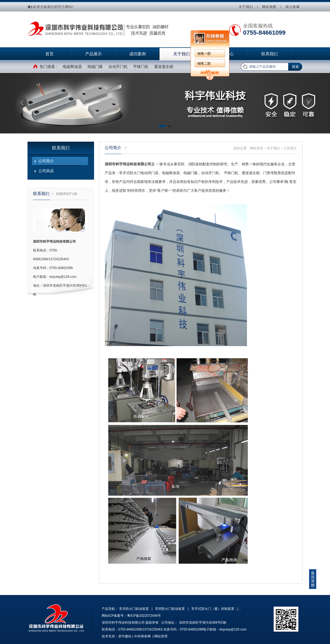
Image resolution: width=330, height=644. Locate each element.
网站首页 (257, 148)
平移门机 (141, 67)
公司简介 (46, 161)
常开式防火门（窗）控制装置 (213, 609)
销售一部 (204, 54)
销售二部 (204, 64)
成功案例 (137, 54)
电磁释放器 (72, 67)
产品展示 (94, 54)
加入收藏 (293, 7)
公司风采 (46, 171)
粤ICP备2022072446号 (144, 616)
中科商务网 (142, 636)
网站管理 (161, 636)
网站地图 (269, 7)
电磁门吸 (95, 67)
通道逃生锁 (164, 67)
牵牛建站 (125, 636)
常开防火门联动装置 (134, 609)
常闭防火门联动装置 (170, 609)
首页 (50, 54)
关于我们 (246, 7)
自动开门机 (118, 67)
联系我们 (269, 54)
